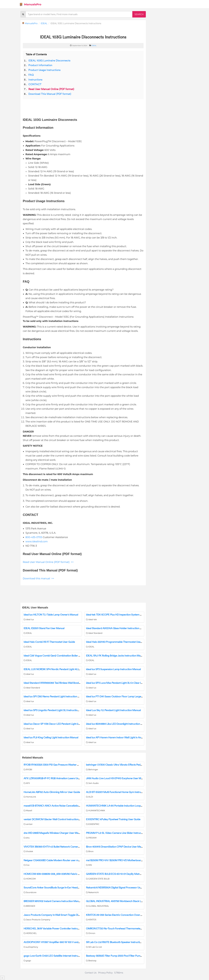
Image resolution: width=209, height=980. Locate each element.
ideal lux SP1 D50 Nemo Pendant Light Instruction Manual (55, 697)
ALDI (90, 797)
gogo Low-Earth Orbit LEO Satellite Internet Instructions (54, 956)
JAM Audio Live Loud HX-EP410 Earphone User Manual (116, 778)
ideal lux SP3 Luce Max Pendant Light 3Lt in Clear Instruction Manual (123, 683)
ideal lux (29, 620)
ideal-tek (91, 620)
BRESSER (29, 906)
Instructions (35, 80)
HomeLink (30, 797)
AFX (27, 783)
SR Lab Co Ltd (94, 947)
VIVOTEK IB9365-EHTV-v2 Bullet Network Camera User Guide (58, 847)
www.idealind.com (37, 542)
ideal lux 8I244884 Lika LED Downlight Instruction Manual (117, 724)
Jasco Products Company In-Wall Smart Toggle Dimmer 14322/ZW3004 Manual (68, 915)
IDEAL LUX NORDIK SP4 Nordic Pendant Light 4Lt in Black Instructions (62, 669)
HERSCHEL (30, 933)
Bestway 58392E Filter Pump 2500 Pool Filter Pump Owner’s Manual (123, 956)
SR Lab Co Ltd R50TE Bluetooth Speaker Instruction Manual (119, 942)
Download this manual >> (38, 579)
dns (27, 838)
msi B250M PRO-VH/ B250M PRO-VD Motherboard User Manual (121, 860)
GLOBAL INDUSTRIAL (97, 906)
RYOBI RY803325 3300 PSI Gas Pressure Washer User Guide (56, 765)
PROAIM (91, 838)
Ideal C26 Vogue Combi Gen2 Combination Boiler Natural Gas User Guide (64, 656)
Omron (91, 933)
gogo (27, 961)
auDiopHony (31, 947)
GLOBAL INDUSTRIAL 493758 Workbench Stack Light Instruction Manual (126, 901)
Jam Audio (92, 783)
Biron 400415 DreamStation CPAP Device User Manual (116, 847)
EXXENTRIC (93, 824)
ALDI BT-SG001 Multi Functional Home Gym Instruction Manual (121, 792)
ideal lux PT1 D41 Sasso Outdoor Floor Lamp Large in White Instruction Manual (129, 697)
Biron (90, 851)
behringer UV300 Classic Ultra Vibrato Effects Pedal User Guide (120, 765)
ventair (28, 824)
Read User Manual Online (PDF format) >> (48, 562)
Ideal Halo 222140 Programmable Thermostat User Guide (117, 642)
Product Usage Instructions (44, 70)
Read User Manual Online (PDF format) (51, 89)
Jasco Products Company (37, 920)
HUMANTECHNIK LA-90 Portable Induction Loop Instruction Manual (124, 806)
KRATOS (91, 920)
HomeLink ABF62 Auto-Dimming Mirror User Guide (52, 792)
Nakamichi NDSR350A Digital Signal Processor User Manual (119, 888)
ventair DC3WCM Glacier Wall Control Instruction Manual (55, 819)
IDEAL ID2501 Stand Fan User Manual (44, 628)
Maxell (28, 811)
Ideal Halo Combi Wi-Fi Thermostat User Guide (49, 642)
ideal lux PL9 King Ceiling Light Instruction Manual (51, 738)
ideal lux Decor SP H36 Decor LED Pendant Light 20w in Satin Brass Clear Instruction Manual (74, 724)
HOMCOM (30, 879)
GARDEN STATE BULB (98, 879)
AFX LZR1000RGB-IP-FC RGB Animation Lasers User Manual (57, 778)
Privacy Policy (105, 973)
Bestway (91, 961)
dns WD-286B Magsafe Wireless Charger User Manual (53, 833)
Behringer (92, 770)
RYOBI (28, 770)
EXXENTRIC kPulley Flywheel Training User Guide (113, 819)
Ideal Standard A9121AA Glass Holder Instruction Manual (117, 628)
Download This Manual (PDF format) (50, 94)
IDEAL (44, 23)
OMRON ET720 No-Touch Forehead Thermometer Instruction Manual (124, 929)
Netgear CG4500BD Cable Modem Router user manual (54, 860)
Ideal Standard (94, 633)
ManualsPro (30, 4)
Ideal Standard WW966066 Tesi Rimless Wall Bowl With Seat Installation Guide (66, 683)
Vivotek (28, 851)
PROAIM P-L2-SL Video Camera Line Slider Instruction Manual (120, 833)
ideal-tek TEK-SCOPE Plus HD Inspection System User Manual (120, 615)
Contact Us (91, 973)
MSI (89, 865)
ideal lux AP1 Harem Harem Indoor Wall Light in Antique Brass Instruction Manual (130, 738)
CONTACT (35, 84)
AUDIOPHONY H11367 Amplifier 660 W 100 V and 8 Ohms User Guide (62, 942)
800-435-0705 (34, 537)
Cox (27, 865)
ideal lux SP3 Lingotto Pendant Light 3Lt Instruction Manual (56, 710)
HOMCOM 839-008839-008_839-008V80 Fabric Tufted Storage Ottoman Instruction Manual (75, 874)
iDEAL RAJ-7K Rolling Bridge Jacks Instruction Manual (116, 656)
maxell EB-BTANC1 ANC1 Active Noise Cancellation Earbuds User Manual (64, 806)
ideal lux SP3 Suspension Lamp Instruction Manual (113, 669)
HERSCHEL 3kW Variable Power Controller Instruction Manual (58, 929)
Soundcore (30, 892)
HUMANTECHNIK (96, 811)
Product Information (40, 65)
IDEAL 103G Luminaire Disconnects (49, 61)
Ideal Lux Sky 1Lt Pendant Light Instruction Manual (113, 710)
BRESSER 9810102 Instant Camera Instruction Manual (53, 901)
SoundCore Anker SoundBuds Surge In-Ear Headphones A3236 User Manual (66, 888)
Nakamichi (92, 892)
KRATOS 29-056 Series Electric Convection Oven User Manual (120, 915)
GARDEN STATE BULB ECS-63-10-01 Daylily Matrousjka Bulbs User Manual (127, 874)
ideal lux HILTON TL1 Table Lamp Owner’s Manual (51, 615)
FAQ (31, 75)
